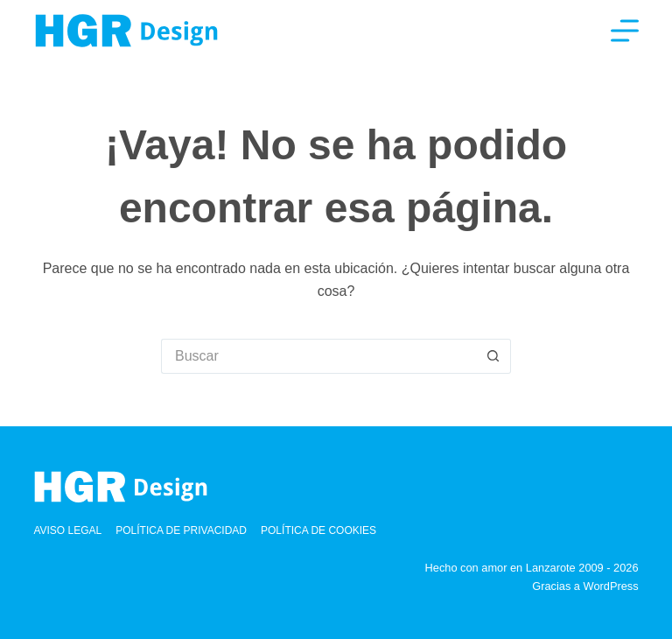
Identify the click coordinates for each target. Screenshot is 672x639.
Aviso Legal (67, 530)
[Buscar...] (318, 356)
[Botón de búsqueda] (493, 356)
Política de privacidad (181, 530)
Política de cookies (318, 530)
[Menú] (625, 31)
